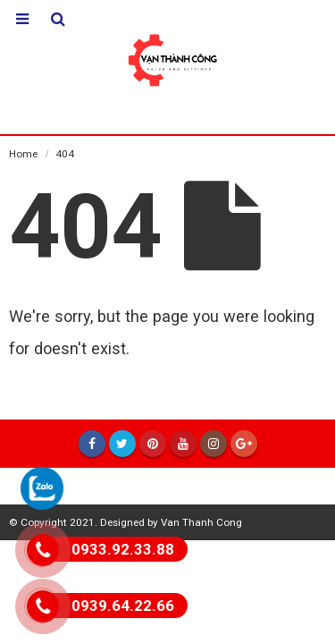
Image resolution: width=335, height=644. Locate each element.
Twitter (122, 444)
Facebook (92, 444)
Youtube (183, 444)
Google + (244, 444)
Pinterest (153, 444)
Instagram (214, 444)
